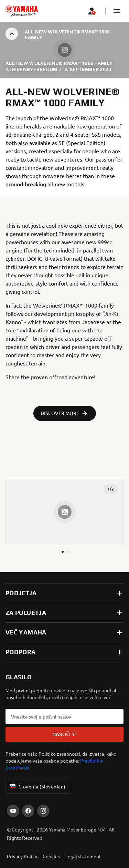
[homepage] (22, 11)
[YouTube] (13, 811)
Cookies (51, 856)
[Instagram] (43, 811)
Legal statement (83, 856)
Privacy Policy (22, 856)
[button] (117, 11)
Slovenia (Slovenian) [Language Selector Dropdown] (37, 786)
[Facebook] (28, 811)
